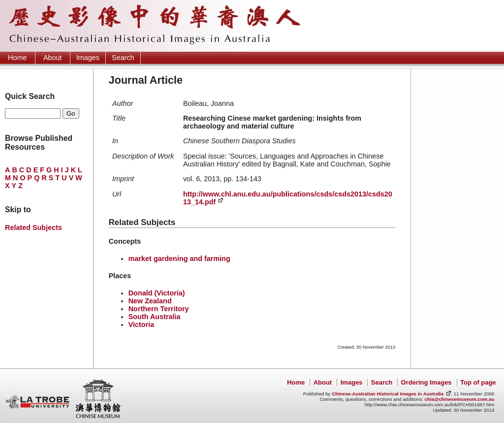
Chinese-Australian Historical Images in (388, 394)
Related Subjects (33, 228)
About (53, 58)
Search (123, 58)
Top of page (478, 382)
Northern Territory (159, 309)
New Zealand (150, 301)
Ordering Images (426, 382)
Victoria (142, 325)
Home (17, 58)
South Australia (155, 317)
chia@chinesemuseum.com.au (459, 399)
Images (88, 58)
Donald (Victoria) (157, 293)
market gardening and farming (179, 259)
